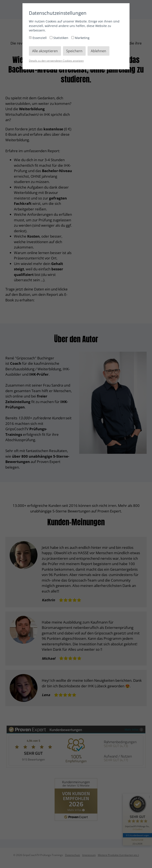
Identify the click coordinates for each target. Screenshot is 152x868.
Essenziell (38, 38)
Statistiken (59, 38)
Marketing (80, 38)
